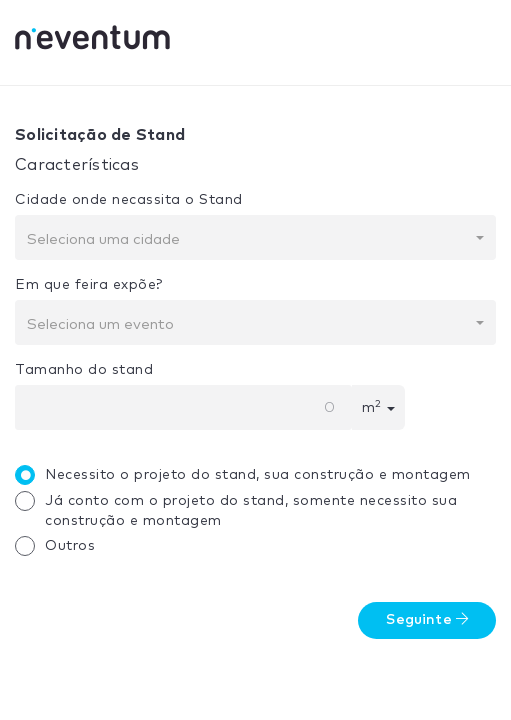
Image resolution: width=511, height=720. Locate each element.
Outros (60, 546)
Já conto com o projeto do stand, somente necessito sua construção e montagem (241, 509)
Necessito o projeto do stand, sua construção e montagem (248, 475)
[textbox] (249, 240)
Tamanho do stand (84, 370)
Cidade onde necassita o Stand (129, 200)
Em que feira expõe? (89, 285)
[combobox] (255, 237)
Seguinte (427, 619)
